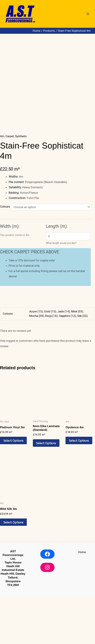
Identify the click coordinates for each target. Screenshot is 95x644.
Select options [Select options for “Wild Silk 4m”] (14, 570)
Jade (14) (64, 359)
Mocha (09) (37, 363)
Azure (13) (36, 359)
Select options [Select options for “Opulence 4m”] (79, 488)
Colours (5, 254)
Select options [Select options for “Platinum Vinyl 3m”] (14, 488)
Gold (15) (50, 359)
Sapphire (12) (67, 363)
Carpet (10, 184)
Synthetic (21, 184)
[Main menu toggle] (88, 14)
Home (82, 600)
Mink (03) (77, 359)
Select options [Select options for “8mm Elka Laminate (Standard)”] (46, 491)
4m (2, 184)
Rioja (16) (51, 363)
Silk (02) (82, 363)
